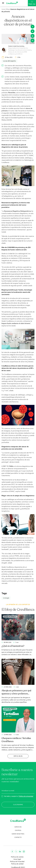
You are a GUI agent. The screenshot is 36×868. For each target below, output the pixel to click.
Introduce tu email (8, 791)
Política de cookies (17, 857)
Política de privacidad (26, 796)
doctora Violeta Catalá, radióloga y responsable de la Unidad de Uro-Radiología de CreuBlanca (18, 160)
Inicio (3, 9)
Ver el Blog (18, 756)
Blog (8, 9)
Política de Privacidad (17, 861)
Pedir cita (32, 3)
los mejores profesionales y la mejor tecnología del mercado (18, 581)
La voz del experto (10, 616)
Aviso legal (17, 859)
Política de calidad (17, 864)
